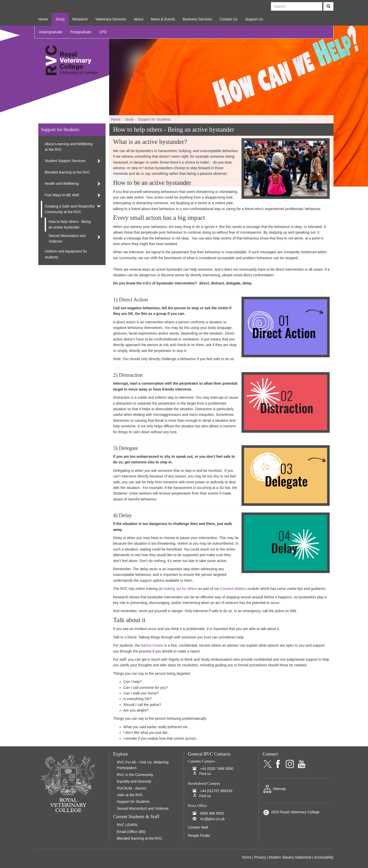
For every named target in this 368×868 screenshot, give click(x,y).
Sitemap (274, 789)
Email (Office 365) (131, 832)
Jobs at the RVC (130, 795)
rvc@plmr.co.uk (212, 819)
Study (60, 19)
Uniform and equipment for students (66, 254)
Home (43, 19)
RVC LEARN (127, 825)
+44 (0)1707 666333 (216, 791)
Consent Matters (233, 589)
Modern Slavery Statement (290, 857)
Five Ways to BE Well (62, 195)
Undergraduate (50, 32)
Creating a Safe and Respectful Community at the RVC (70, 209)
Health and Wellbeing (62, 184)
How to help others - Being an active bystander (70, 224)
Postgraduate (81, 32)
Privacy (260, 857)
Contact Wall (198, 827)
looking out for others (181, 589)
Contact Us (229, 19)
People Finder (199, 836)
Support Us (254, 19)
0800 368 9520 (212, 813)
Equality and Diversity (134, 781)
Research (80, 19)
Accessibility (324, 857)
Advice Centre (152, 645)
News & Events (163, 19)
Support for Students (154, 119)
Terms (246, 857)
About (139, 19)
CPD (103, 32)
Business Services (197, 19)
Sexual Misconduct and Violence (67, 238)
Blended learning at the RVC (67, 172)
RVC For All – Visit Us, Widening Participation (143, 765)
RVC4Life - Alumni (132, 788)
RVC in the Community (135, 775)
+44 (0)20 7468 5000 (216, 769)
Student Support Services (65, 161)
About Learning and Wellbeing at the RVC (69, 147)
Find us (205, 774)
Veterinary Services (111, 19)
